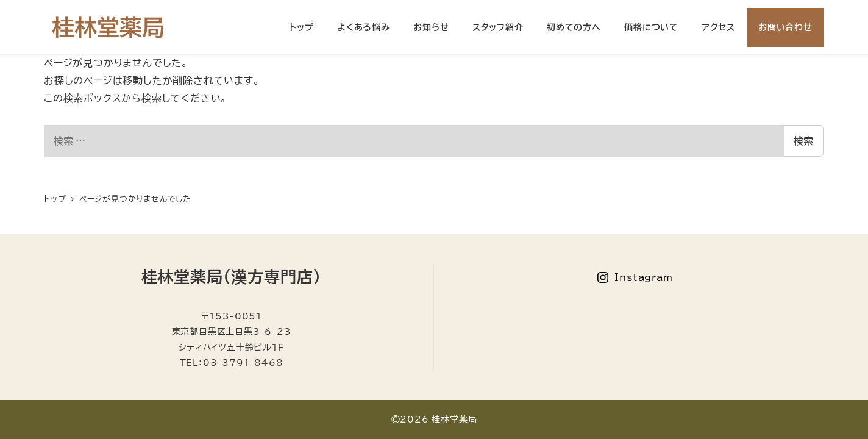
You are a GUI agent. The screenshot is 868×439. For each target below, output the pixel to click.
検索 (803, 141)
